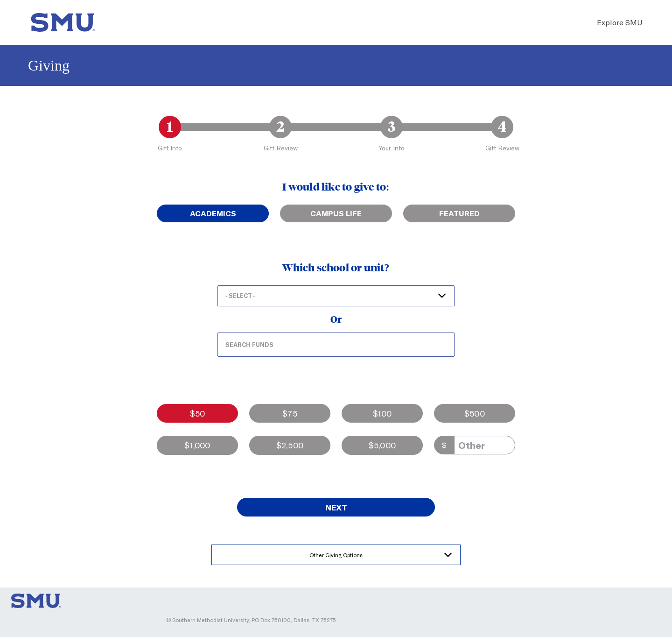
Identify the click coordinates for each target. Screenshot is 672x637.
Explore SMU (619, 22)
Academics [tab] (213, 213)
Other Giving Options (336, 555)
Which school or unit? (336, 268)
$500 (475, 413)
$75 (290, 413)
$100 (382, 413)
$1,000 (197, 445)
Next (336, 507)
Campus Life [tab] (336, 213)
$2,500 (290, 445)
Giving (49, 65)
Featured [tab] (459, 213)
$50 (198, 413)
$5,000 (382, 445)
